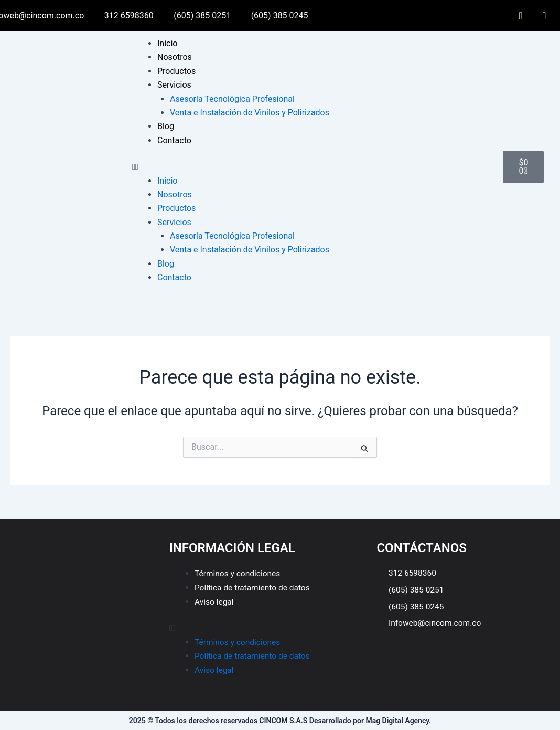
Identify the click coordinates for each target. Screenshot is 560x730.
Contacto (174, 140)
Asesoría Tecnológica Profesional (232, 99)
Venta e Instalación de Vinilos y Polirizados (250, 113)
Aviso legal (215, 601)
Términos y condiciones (239, 573)
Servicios (174, 85)
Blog (166, 126)
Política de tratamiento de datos (254, 588)
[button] (312, 167)
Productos (176, 71)
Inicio (167, 43)
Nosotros (175, 57)
